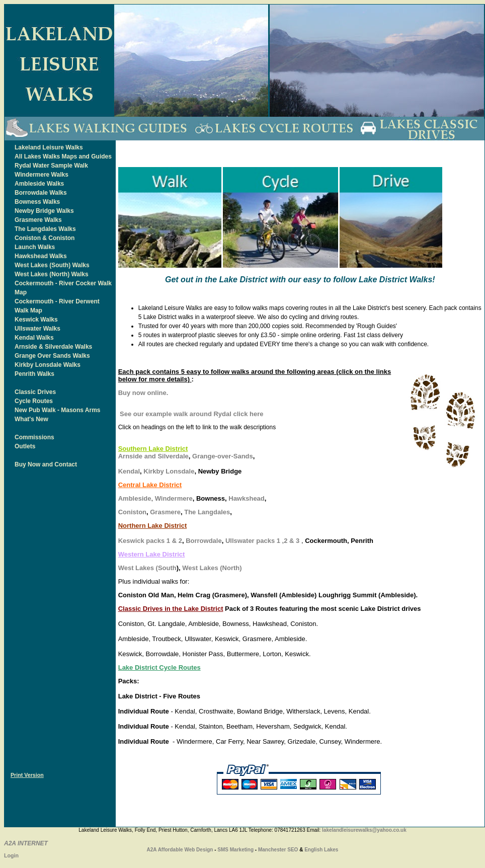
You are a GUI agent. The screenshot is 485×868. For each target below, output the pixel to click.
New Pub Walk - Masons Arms (57, 410)
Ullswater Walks (37, 329)
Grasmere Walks (38, 220)
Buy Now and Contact (46, 464)
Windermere (174, 498)
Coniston (132, 512)
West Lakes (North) (212, 568)
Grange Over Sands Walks (52, 356)
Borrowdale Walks (41, 193)
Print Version (27, 775)
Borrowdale (204, 541)
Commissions (34, 437)
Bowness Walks (37, 202)
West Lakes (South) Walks (52, 265)
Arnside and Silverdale (153, 456)
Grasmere (165, 512)
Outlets (25, 446)
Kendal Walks (34, 338)
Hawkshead (247, 498)
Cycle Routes (34, 401)
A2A (152, 850)
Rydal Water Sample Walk (51, 166)
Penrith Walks (34, 374)
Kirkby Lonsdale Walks (48, 365)
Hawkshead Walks (41, 256)
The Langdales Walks (45, 229)
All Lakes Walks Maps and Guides (63, 156)
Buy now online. (143, 393)
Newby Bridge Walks (44, 211)
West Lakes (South (147, 568)
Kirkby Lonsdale (169, 471)
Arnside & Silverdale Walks (53, 347)
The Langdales (207, 512)
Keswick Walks (36, 320)
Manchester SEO (278, 850)
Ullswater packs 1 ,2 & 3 (262, 541)
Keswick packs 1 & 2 (150, 541)
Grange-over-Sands (223, 456)
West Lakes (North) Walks (52, 274)
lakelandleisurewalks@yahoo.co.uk (364, 830)
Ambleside (135, 498)
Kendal (129, 471)
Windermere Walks (42, 175)
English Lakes (321, 850)
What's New (31, 419)
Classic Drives (35, 392)
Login (11, 855)
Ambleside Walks (39, 184)
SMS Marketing (235, 850)
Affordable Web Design (186, 850)
